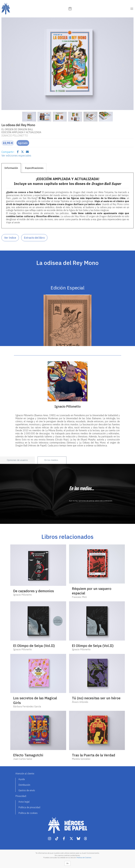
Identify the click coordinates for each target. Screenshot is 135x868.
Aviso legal (24, 802)
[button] (11, 64)
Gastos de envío (27, 790)
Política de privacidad (29, 807)
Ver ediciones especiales (16, 155)
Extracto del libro (34, 238)
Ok (67, 863)
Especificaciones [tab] (34, 168)
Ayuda (22, 779)
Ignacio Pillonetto (15, 135)
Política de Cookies (84, 858)
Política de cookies (28, 813)
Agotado (23, 143)
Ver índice (10, 238)
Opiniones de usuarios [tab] (17, 460)
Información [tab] (11, 168)
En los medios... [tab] (52, 460)
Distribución (24, 785)
